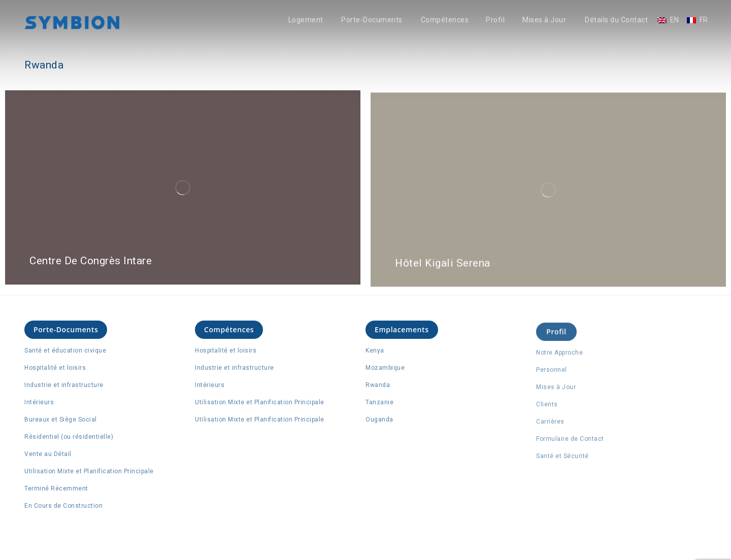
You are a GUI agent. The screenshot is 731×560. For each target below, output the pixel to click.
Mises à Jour (544, 20)
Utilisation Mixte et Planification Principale (89, 471)
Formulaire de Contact (570, 442)
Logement (306, 20)
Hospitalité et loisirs (55, 368)
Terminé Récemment (56, 488)
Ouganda (379, 420)
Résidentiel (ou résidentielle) (69, 437)
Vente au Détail (48, 454)
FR (704, 20)
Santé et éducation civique (65, 351)
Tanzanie (379, 403)
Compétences (445, 20)
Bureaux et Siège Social (61, 419)
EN (675, 20)
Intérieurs (39, 402)
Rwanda (378, 386)
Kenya (375, 351)
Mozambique (385, 368)
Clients (547, 407)
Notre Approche (559, 356)
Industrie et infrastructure (64, 385)
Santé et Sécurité (562, 459)
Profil (495, 20)
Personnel (552, 373)
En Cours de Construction (63, 506)
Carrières (550, 425)
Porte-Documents (372, 20)
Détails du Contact (616, 20)
